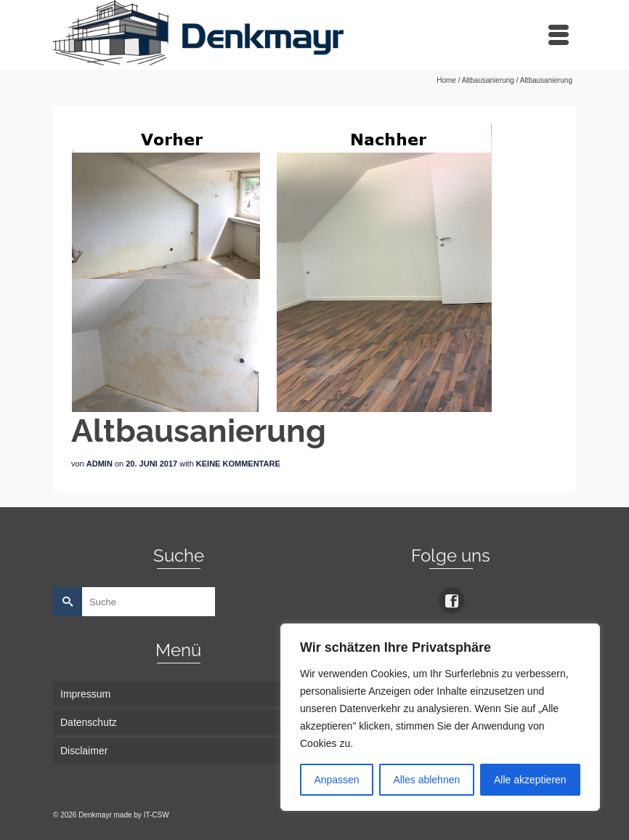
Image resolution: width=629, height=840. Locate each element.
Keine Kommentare (238, 464)
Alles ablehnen (426, 780)
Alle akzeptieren (530, 780)
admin (100, 464)
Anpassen (336, 780)
